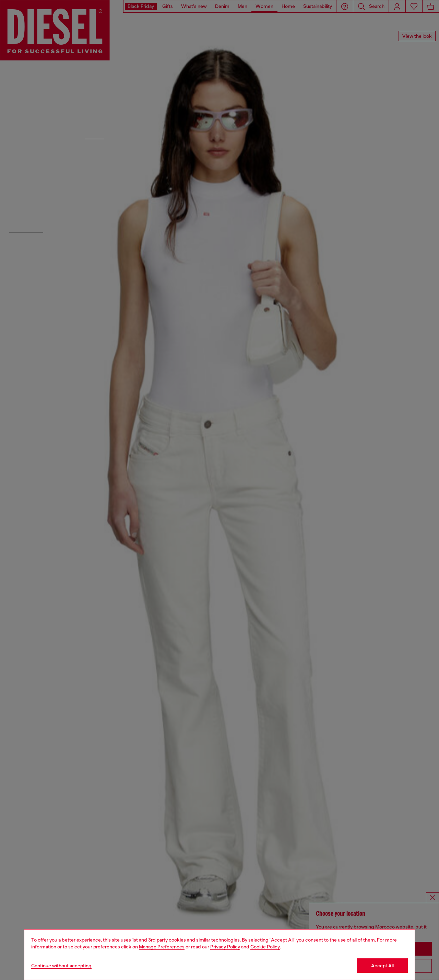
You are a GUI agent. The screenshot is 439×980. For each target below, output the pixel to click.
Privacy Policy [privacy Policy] (225, 947)
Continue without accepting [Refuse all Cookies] (61, 966)
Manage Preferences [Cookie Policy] (162, 947)
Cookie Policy (265, 947)
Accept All (382, 966)
